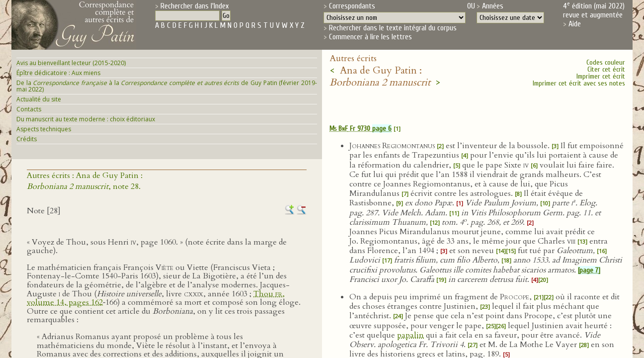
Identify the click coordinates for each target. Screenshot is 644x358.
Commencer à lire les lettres (370, 37)
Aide (575, 24)
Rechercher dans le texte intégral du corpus (393, 28)
